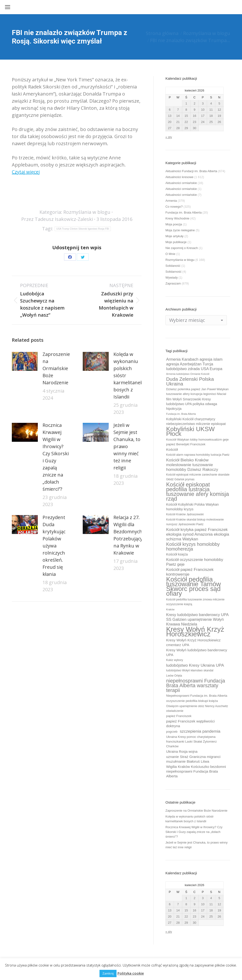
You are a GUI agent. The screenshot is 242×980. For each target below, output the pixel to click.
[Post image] (25, 361)
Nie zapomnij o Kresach (182, 248)
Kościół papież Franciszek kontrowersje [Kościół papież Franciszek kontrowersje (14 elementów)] (190, 572)
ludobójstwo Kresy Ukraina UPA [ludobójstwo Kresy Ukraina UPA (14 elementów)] (195, 665)
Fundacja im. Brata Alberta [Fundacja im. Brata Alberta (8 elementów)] (181, 414)
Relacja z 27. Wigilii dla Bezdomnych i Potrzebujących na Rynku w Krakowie (131, 535)
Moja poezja (174, 224)
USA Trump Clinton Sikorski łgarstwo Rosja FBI (83, 229)
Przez (57, 219)
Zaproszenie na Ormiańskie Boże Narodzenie (56, 368)
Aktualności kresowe (179, 177)
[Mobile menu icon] (8, 7)
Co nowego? (174, 207)
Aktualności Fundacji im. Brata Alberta (191, 171)
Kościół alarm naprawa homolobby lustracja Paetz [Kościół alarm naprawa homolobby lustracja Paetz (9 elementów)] (198, 455)
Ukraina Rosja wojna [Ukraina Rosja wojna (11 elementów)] (182, 752)
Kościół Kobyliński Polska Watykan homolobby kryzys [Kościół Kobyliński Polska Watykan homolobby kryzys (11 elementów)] (192, 507)
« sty (169, 137)
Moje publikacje (176, 242)
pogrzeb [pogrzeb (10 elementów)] (172, 732)
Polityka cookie (131, 973)
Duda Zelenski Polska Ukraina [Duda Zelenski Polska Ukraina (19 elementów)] (190, 381)
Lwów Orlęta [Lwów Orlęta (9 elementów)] (174, 676)
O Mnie (170, 254)
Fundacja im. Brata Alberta (184, 212)
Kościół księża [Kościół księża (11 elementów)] (177, 554)
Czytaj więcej (26, 172)
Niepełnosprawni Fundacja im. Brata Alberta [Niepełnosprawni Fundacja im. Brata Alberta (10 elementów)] (197, 696)
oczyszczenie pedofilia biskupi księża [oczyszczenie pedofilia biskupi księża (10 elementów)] (192, 701)
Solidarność (173, 272)
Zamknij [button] (108, 973)
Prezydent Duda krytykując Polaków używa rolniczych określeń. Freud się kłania (54, 546)
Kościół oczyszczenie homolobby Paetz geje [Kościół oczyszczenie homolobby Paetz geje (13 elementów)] (195, 562)
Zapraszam (173, 283)
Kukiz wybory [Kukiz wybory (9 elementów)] (175, 660)
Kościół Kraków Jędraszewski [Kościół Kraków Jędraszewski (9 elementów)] (185, 514)
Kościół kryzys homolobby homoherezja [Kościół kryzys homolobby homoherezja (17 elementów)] (193, 547)
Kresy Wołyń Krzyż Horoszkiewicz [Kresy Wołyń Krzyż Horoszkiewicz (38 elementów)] (195, 632)
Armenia (171, 201)
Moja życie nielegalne (180, 230)
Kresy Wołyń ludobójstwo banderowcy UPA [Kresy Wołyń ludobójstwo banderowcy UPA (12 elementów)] (197, 652)
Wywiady (172, 278)
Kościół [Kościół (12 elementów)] (172, 449)
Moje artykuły (175, 236)
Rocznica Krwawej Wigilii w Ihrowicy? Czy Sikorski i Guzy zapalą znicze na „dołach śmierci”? (56, 457)
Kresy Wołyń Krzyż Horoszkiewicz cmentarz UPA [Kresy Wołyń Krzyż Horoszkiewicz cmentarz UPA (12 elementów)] (193, 642)
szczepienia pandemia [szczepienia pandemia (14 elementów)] (200, 731)
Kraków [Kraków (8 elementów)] (170, 609)
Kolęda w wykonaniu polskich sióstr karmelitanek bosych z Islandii (128, 375)
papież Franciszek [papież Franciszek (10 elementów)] (179, 716)
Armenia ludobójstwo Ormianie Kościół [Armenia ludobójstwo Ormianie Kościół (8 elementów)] (188, 374)
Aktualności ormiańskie (181, 183)
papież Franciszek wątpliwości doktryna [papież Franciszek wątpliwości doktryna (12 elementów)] (190, 724)
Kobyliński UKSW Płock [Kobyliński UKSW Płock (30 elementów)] (190, 431)
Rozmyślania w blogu (87, 212)
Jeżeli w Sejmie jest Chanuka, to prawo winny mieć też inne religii (127, 446)
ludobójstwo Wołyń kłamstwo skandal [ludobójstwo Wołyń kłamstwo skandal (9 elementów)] (190, 670)
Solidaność (173, 266)
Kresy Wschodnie (177, 218)
